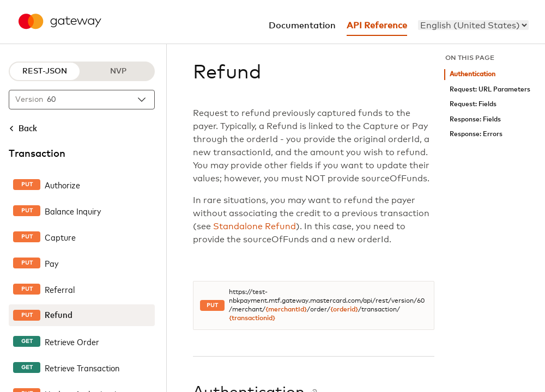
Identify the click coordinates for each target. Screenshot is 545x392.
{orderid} (344, 310)
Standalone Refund (255, 226)
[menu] (473, 25)
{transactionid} (252, 318)
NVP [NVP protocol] (118, 71)
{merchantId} (286, 310)
